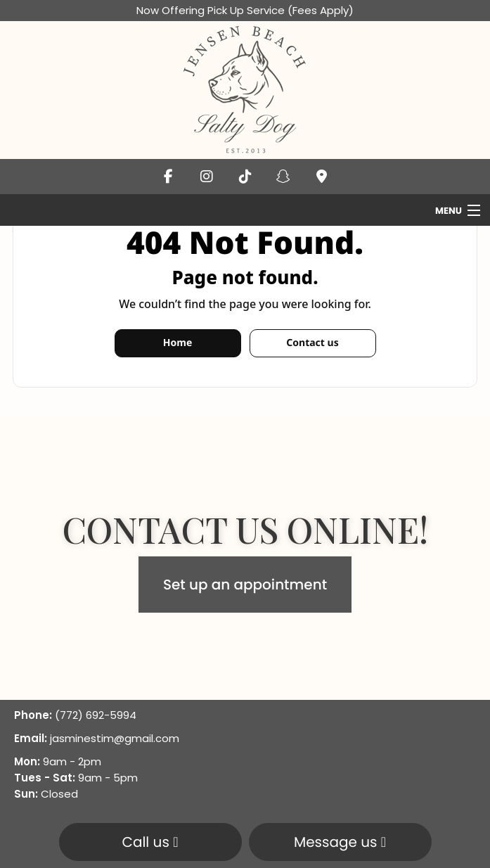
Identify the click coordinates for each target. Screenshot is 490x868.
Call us (150, 842)
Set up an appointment (245, 585)
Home (178, 343)
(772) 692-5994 (96, 715)
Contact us (312, 343)
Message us (340, 842)
